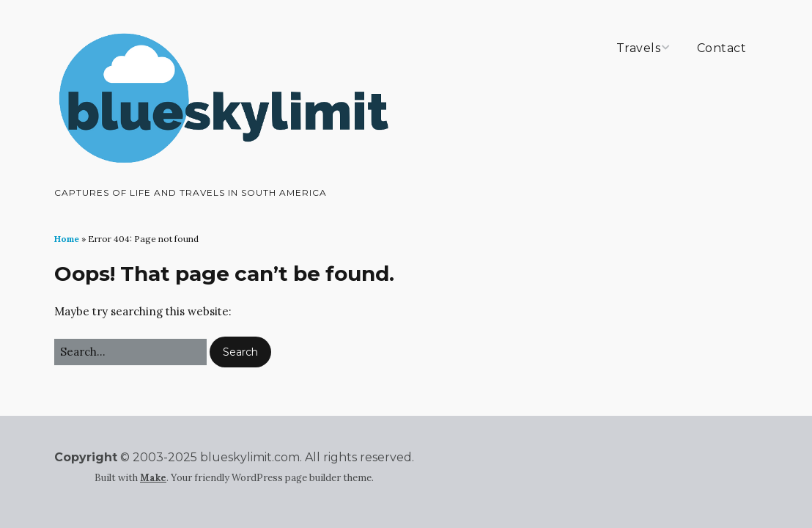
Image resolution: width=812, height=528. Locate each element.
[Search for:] (130, 352)
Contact (722, 48)
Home (67, 239)
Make (153, 478)
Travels (639, 48)
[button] (240, 352)
